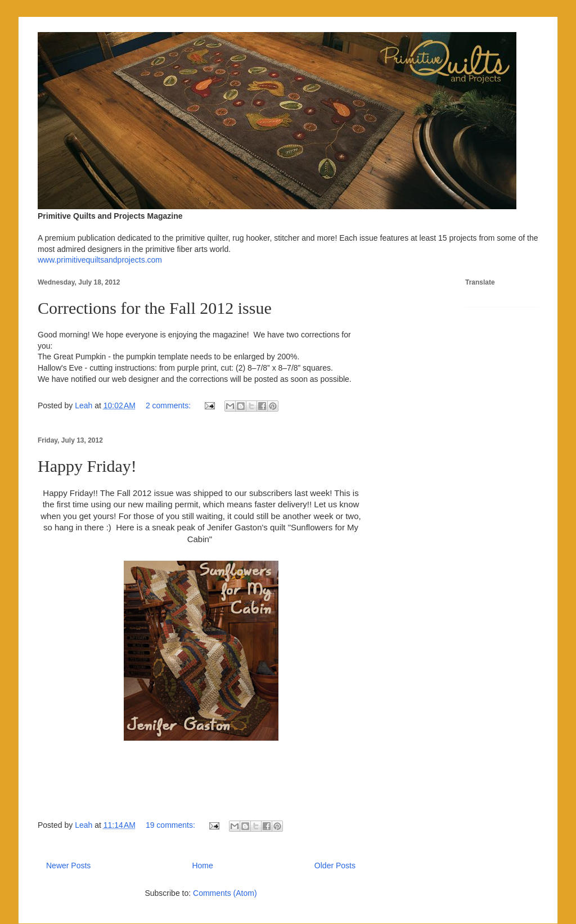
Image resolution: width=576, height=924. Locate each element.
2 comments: (169, 405)
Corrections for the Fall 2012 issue (155, 308)
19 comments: (172, 825)
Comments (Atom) (225, 893)
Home (202, 866)
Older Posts (335, 866)
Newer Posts (68, 866)
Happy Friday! (87, 466)
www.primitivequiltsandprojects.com (100, 260)
